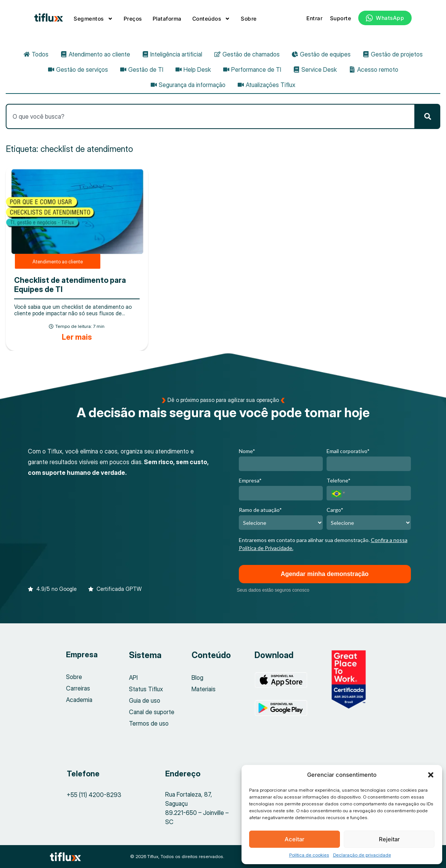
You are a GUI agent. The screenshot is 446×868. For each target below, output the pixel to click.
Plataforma (167, 19)
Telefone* (339, 480)
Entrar (314, 18)
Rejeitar (389, 839)
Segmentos (93, 19)
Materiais (204, 689)
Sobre (249, 19)
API (133, 678)
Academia (79, 700)
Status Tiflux (146, 689)
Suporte (341, 18)
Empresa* (250, 480)
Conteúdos (211, 19)
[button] (431, 775)
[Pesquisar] (428, 116)
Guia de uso (145, 700)
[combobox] (210, 116)
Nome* (247, 451)
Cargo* (335, 510)
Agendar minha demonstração (325, 574)
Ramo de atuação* (260, 510)
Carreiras (78, 688)
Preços (133, 19)
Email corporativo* (348, 451)
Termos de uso (149, 723)
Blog (197, 678)
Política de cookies (309, 855)
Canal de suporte (152, 712)
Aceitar (295, 839)
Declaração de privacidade (362, 855)
